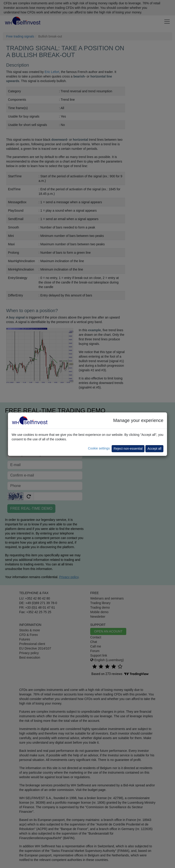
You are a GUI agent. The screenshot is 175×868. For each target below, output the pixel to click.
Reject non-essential (128, 449)
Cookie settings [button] (99, 448)
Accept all (154, 449)
